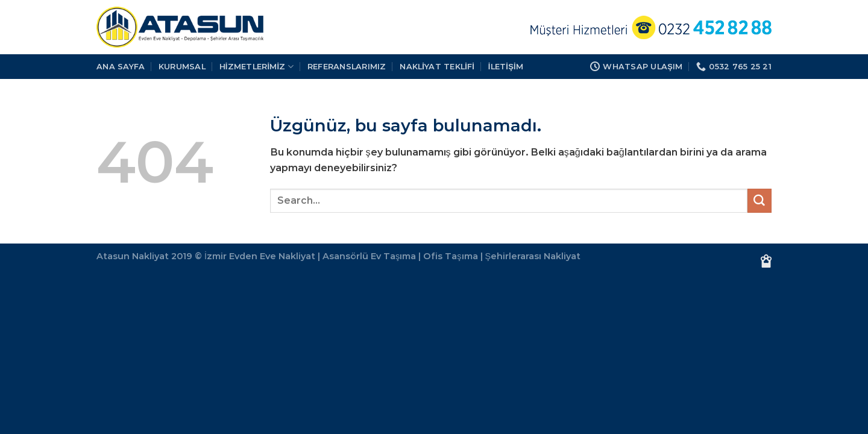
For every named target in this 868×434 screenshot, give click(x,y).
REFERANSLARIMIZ (347, 66)
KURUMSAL (182, 66)
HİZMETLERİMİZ (257, 67)
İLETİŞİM (506, 66)
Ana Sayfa (121, 66)
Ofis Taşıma (450, 256)
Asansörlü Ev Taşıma (369, 256)
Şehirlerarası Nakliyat (533, 256)
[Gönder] (759, 201)
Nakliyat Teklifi (437, 66)
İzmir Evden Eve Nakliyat (260, 256)
